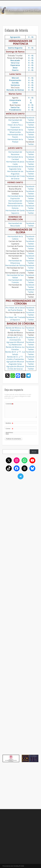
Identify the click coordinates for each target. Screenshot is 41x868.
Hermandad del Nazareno (15, 153)
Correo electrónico (9, 430)
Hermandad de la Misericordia (15, 131)
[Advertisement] (20, 22)
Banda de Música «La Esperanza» (15, 329)
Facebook (30, 118)
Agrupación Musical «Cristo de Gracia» (15, 368)
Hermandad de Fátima (15, 265)
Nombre (9, 423)
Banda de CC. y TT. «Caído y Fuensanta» (15, 358)
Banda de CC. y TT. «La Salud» (15, 353)
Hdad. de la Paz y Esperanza (15, 126)
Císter (15, 103)
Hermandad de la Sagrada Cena (15, 168)
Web (7, 434)
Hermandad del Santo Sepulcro (15, 212)
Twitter (31, 120)
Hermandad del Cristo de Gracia (15, 177)
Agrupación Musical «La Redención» (15, 343)
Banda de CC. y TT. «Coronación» (15, 339)
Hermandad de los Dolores (15, 207)
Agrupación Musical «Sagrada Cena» (15, 363)
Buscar (34, 452)
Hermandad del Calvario (15, 121)
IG (32, 48)
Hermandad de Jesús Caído (15, 163)
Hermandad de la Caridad (15, 158)
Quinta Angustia (15, 48)
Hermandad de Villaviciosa (15, 262)
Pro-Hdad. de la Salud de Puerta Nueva (15, 309)
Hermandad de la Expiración (15, 197)
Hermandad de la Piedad (15, 141)
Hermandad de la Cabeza (15, 238)
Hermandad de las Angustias (15, 172)
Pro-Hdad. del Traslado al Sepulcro (15, 318)
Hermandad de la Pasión (15, 136)
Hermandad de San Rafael (15, 276)
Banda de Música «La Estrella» (15, 348)
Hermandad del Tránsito (15, 281)
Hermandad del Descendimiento (15, 202)
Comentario (10, 404)
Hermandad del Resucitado (15, 224)
